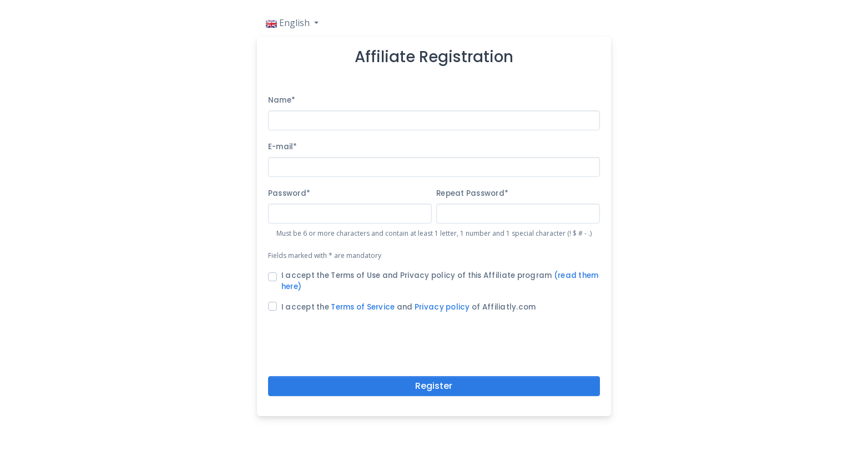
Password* (289, 193)
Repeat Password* (472, 193)
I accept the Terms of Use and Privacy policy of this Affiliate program (440, 281)
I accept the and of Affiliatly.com (409, 307)
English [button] (289, 23)
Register (434, 386)
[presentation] (434, 342)
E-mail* (283, 147)
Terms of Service (363, 307)
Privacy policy (442, 307)
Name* (282, 100)
